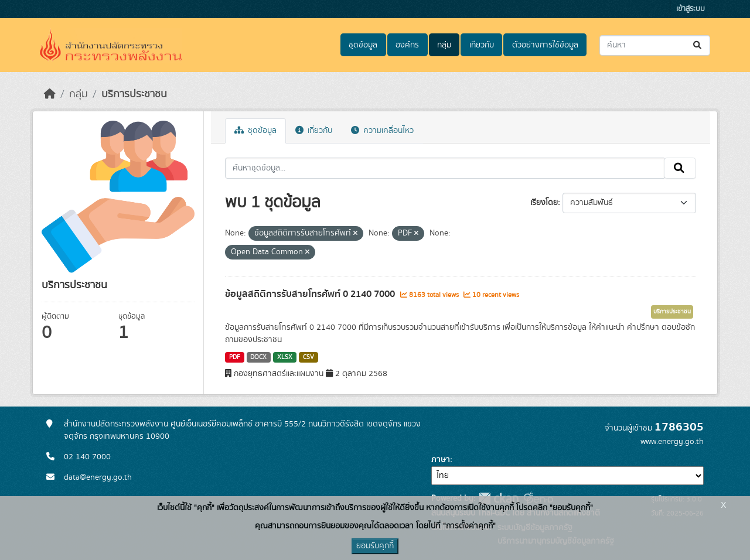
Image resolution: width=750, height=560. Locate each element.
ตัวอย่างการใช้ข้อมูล (545, 45)
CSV (308, 357)
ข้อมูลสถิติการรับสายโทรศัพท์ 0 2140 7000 (311, 294)
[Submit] (698, 45)
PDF (235, 357)
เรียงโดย (544, 203)
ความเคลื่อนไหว (382, 131)
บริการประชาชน (134, 94)
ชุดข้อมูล (363, 45)
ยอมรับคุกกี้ (375, 546)
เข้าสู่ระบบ (691, 9)
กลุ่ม (444, 45)
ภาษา (441, 460)
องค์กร (407, 45)
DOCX (258, 357)
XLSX (285, 357)
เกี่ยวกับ (482, 45)
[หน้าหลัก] (50, 94)
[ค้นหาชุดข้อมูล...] (655, 45)
